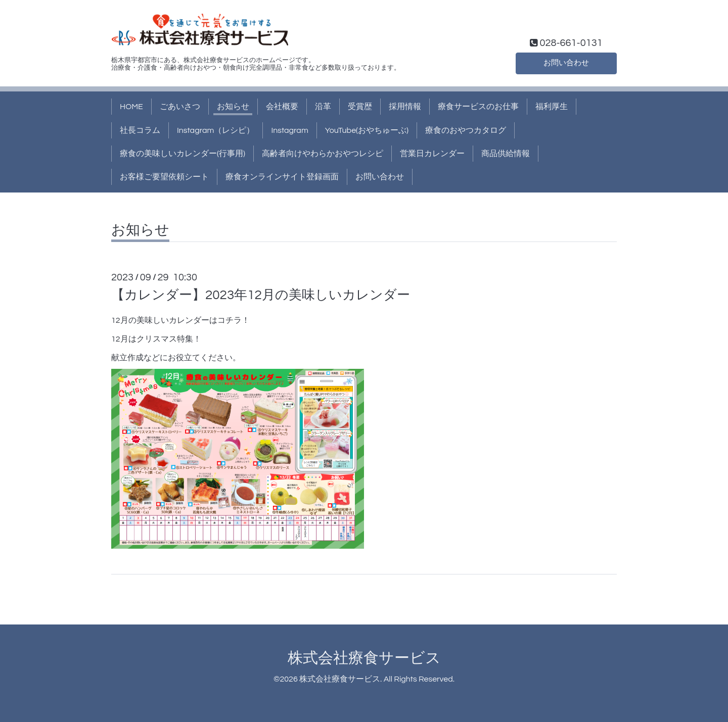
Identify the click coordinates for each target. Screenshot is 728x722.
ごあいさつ (180, 107)
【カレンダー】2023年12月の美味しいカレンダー (261, 295)
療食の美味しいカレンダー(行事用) (183, 154)
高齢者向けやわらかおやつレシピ (323, 154)
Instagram (289, 130)
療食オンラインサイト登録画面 (282, 177)
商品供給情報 (506, 154)
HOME (131, 107)
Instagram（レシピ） (216, 130)
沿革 (323, 107)
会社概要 (282, 107)
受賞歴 (360, 107)
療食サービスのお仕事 (478, 107)
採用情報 (405, 107)
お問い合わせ (566, 62)
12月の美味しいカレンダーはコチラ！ (180, 320)
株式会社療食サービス (364, 658)
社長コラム (140, 130)
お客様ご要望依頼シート (164, 177)
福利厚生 (552, 107)
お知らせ (233, 107)
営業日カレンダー (432, 154)
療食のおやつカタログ (466, 130)
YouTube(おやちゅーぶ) (367, 130)
